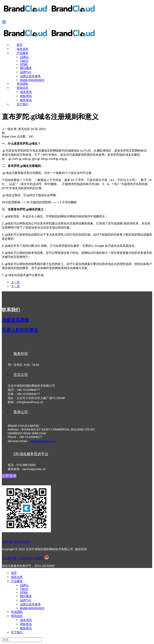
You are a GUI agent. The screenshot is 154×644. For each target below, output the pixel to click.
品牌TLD (26, 72)
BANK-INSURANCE (32, 80)
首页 (20, 45)
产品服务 (22, 53)
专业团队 (22, 84)
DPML (24, 64)
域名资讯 (26, 92)
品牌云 (24, 57)
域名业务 (22, 49)
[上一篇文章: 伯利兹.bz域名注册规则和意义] (15, 282)
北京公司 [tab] (21, 375)
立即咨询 (9, 476)
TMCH (24, 61)
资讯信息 (22, 88)
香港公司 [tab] (21, 412)
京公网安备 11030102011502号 (23, 558)
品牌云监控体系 (30, 76)
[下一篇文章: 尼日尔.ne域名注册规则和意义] (15, 286)
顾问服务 (26, 68)
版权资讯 (26, 100)
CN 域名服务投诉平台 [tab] (31, 454)
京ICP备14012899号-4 (16, 542)
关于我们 (22, 104)
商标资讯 (26, 96)
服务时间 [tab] (21, 354)
